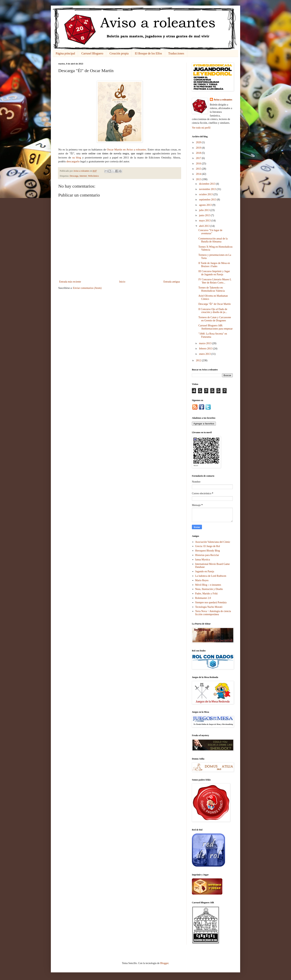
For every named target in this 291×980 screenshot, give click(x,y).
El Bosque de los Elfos (148, 53)
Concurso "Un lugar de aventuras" (210, 232)
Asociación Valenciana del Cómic (213, 542)
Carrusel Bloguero (92, 53)
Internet (83, 176)
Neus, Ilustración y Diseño (209, 589)
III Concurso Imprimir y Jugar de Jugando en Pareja (214, 273)
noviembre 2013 (208, 189)
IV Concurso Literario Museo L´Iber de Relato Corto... (215, 281)
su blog (77, 157)
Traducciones (176, 53)
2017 (199, 158)
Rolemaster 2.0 (203, 598)
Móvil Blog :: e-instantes (208, 585)
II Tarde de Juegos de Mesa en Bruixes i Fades (214, 265)
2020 (199, 142)
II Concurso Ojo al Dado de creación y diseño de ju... (213, 311)
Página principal (65, 53)
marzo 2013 (205, 343)
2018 (199, 153)
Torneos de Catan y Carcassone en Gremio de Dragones (215, 319)
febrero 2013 (206, 349)
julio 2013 (205, 210)
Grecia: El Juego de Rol (208, 546)
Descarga (74, 176)
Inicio (122, 282)
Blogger (164, 963)
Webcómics (93, 176)
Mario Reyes (202, 580)
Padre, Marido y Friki (206, 594)
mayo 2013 (205, 221)
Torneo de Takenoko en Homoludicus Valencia (212, 289)
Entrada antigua (172, 282)
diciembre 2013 (207, 184)
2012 (199, 360)
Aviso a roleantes (223, 100)
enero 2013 (205, 354)
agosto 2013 (206, 205)
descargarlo (73, 161)
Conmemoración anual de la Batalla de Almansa (213, 240)
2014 (199, 174)
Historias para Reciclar (207, 555)
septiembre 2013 (208, 200)
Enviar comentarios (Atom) (87, 288)
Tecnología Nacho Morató (209, 607)
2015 (199, 169)
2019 (199, 148)
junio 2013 (205, 215)
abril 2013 (205, 226)
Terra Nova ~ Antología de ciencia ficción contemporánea (213, 613)
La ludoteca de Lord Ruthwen (211, 576)
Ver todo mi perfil (201, 128)
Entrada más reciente (70, 282)
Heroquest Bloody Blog (208, 551)
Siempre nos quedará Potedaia (211, 602)
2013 (199, 179)
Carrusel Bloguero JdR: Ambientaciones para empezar (215, 327)
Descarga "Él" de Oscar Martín (215, 304)
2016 (199, 164)
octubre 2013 (206, 194)
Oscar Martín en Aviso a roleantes (127, 149)
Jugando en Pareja (205, 571)
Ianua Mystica (203, 560)
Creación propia (119, 53)
